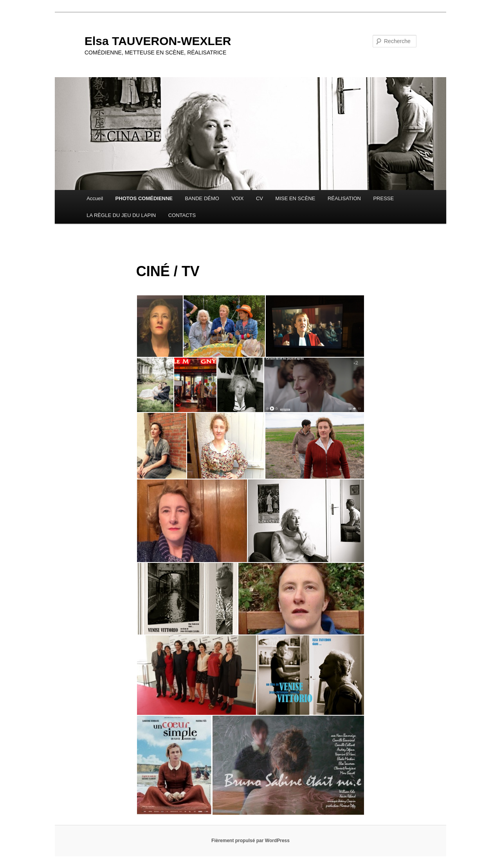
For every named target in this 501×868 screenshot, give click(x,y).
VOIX (237, 198)
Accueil (95, 198)
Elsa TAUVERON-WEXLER (158, 41)
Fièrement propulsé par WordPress (250, 841)
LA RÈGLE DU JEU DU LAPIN (121, 215)
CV (260, 198)
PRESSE (383, 198)
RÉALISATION (344, 198)
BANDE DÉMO (202, 198)
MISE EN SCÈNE (296, 198)
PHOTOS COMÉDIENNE (144, 198)
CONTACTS (182, 215)
